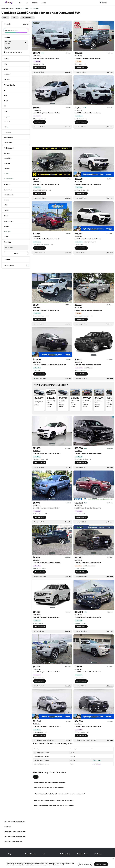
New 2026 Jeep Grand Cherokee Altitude (39, 403)
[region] (57, 862)
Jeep (26, 8)
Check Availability (40, 67)
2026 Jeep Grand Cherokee (42, 753)
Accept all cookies (101, 864)
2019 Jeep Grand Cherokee (42, 764)
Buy (20, 3)
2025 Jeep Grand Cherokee (42, 756)
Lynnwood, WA (19, 8)
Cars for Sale (10, 8)
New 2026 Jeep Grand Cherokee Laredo (51, 403)
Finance (44, 3)
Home (3, 8)
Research (35, 3)
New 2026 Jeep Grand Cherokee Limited (99, 404)
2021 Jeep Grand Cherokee (42, 760)
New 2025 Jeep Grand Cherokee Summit (63, 404)
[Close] (113, 859)
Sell (27, 3)
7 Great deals (96, 764)
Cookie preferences (85, 864)
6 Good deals (96, 760)
